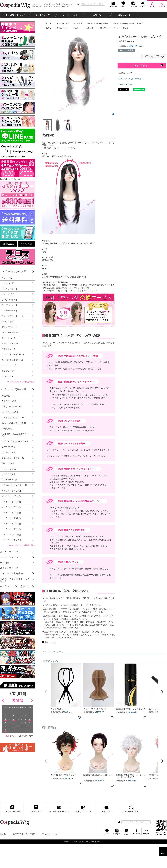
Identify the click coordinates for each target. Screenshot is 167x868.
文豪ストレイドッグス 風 (13, 458)
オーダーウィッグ (9, 552)
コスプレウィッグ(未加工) (13, 271)
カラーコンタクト (9, 557)
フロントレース (9, 349)
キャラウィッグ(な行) (11, 513)
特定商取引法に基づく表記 (24, 834)
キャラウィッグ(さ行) (11, 502)
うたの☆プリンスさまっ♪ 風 (14, 485)
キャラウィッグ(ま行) (11, 524)
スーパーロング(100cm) (12, 360)
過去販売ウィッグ (9, 568)
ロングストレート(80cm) (98, 24)
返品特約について (125, 73)
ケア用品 (5, 563)
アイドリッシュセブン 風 (13, 418)
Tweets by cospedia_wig (10, 179)
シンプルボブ (8, 322)
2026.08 (18, 701)
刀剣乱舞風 (7, 429)
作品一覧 (6, 396)
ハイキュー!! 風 (9, 452)
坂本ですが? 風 (9, 447)
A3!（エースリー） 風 (11, 407)
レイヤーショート (10, 311)
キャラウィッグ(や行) (11, 529)
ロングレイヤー (9, 371)
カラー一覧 (7, 278)
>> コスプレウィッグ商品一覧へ (21, 382)
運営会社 (4, 834)
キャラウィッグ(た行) (11, 507)
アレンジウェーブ (10, 327)
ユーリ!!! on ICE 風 (10, 412)
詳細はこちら (51, 642)
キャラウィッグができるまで (15, 586)
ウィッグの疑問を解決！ (13, 573)
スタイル (79, 24)
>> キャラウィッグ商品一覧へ (22, 545)
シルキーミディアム (11, 333)
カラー (78, 28)
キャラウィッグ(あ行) (11, 491)
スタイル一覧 (8, 283)
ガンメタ (90, 28)
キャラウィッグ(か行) (11, 496)
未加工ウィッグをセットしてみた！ (15, 580)
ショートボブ (8, 294)
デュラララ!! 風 (9, 474)
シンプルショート (10, 305)
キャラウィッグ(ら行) (11, 535)
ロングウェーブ (9, 365)
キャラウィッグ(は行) (11, 518)
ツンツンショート (10, 300)
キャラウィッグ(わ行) (11, 540)
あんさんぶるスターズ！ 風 (14, 423)
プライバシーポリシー (50, 834)
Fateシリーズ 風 (9, 401)
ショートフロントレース (13, 316)
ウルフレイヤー (9, 376)
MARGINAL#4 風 (9, 480)
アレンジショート (10, 289)
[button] (46, 692)
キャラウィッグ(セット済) (13, 389)
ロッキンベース (9, 338)
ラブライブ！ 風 (9, 469)
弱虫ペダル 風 (8, 463)
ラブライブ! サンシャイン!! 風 (15, 441)
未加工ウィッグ (63, 24)
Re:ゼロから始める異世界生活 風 (15, 435)
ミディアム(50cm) (10, 344)
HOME (48, 24)
